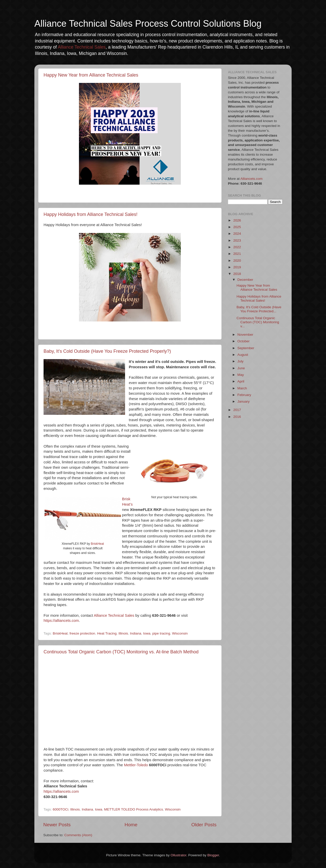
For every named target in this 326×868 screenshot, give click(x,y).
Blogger (213, 855)
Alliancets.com (252, 179)
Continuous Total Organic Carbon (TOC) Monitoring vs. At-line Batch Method (121, 652)
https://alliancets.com (61, 621)
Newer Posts (57, 825)
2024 (237, 234)
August (243, 355)
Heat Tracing (107, 633)
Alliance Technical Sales (82, 47)
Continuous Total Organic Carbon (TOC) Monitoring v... (258, 322)
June (241, 368)
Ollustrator (179, 855)
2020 (237, 261)
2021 (237, 254)
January (243, 401)
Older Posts (204, 825)
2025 (237, 227)
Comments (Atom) (78, 835)
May (241, 375)
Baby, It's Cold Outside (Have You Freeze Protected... (259, 309)
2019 (237, 267)
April (241, 381)
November (245, 335)
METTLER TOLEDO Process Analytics (134, 809)
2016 (237, 417)
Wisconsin (180, 633)
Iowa (147, 633)
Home (131, 825)
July (240, 361)
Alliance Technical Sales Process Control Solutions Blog (148, 24)
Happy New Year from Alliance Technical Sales (91, 75)
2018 (237, 274)
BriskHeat (97, 544)
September (246, 348)
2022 (237, 247)
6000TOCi (60, 809)
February (244, 395)
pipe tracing (161, 633)
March (242, 388)
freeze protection (82, 633)
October (243, 341)
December (245, 280)
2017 (237, 410)
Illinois (123, 633)
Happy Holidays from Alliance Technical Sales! (91, 214)
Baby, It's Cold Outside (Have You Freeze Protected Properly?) (107, 351)
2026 (237, 220)
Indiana (135, 633)
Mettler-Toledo (136, 765)
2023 (237, 240)
